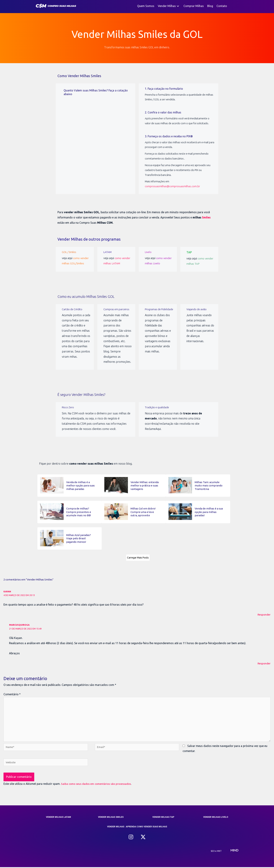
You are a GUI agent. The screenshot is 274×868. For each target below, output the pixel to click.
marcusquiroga (19, 624)
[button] (178, 6)
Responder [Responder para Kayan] (264, 614)
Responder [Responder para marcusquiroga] (264, 662)
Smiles (207, 217)
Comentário (12, 693)
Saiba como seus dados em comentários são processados (98, 784)
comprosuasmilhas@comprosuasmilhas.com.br (172, 186)
